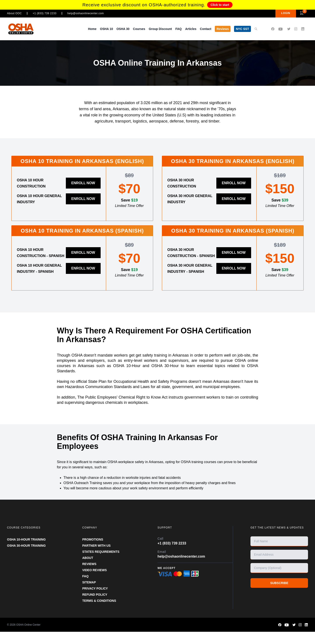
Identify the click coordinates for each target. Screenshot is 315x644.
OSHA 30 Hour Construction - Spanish (186, 256)
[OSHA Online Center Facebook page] (273, 29)
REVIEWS (89, 576)
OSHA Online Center (28, 637)
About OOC (14, 13)
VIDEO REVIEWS (94, 582)
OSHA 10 (106, 29)
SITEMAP (89, 595)
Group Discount (160, 29)
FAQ (179, 29)
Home (92, 29)
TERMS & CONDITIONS (99, 613)
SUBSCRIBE (279, 595)
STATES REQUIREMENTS (101, 564)
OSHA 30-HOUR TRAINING (26, 558)
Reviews (223, 29)
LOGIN (277, 13)
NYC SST (242, 29)
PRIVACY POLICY (95, 601)
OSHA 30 (123, 29)
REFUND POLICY (95, 607)
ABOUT (88, 570)
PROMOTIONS (93, 552)
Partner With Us (96, 558)
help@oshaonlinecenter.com (86, 13)
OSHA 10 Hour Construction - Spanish (36, 256)
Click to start (220, 5)
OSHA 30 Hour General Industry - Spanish (191, 278)
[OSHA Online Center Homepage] (21, 29)
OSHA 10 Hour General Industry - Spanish (40, 278)
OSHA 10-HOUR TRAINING (26, 552)
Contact (206, 29)
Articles (191, 29)
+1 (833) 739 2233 (45, 13)
